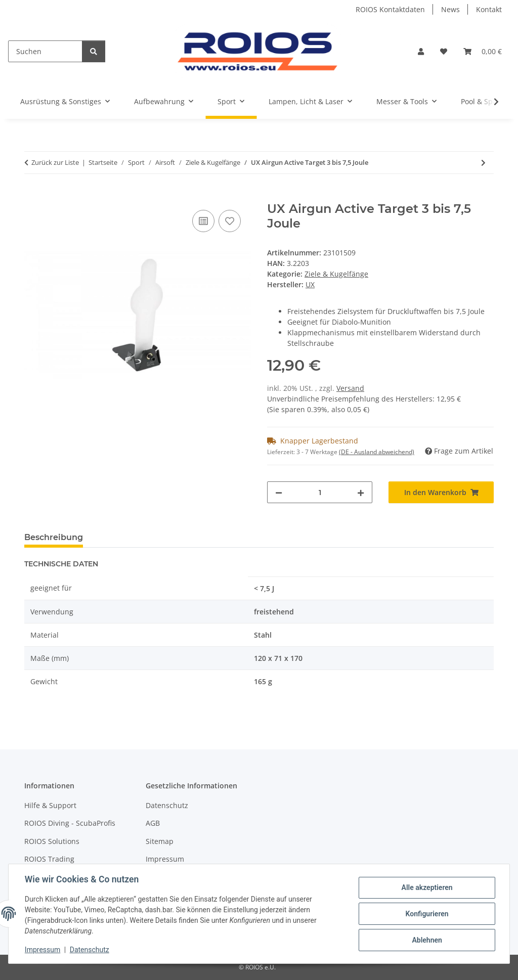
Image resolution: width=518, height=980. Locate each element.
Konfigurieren (427, 914)
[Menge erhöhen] (361, 492)
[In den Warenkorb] (32, 196)
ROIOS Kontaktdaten (390, 9)
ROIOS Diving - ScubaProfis (70, 823)
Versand (350, 388)
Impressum (42, 950)
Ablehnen (427, 940)
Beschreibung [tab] (54, 537)
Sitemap (160, 841)
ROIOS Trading (49, 859)
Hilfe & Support (50, 805)
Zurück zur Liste (55, 162)
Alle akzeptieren (427, 887)
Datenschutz (90, 950)
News (450, 9)
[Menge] (320, 492)
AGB (153, 823)
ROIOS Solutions (52, 841)
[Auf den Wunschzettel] (230, 221)
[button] (421, 51)
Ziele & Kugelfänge (336, 274)
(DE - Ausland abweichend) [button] (377, 452)
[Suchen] (45, 51)
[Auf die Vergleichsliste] (203, 221)
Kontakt (489, 9)
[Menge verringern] (279, 492)
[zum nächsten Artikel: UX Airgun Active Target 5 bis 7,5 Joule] (483, 163)
